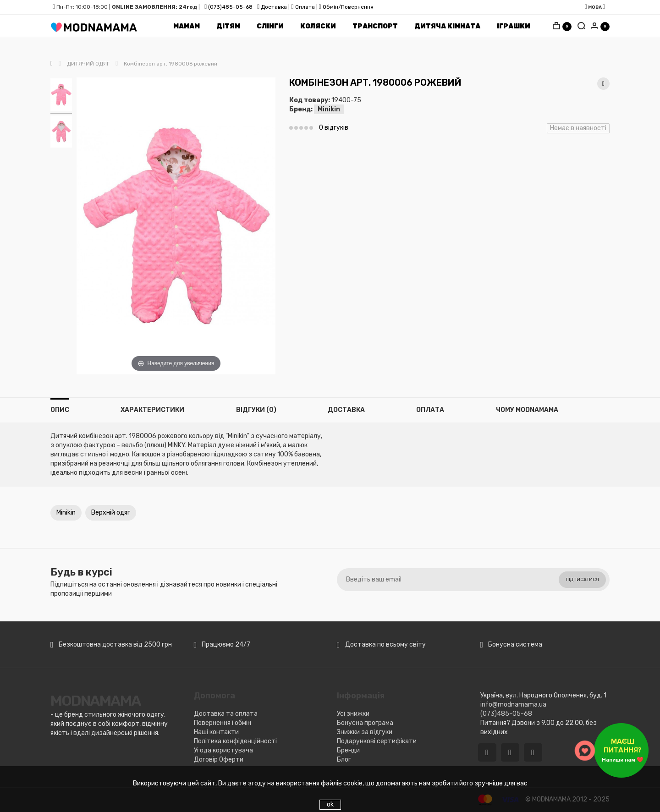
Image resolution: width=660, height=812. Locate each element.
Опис (60, 410)
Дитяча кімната (447, 26)
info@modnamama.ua (513, 705)
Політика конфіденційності (235, 741)
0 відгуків (334, 128)
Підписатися (582, 580)
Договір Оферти (219, 760)
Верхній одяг (111, 513)
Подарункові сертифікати (377, 741)
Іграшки (514, 26)
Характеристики (152, 410)
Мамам (187, 26)
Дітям (228, 26)
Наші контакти (216, 732)
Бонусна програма (365, 723)
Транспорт (375, 26)
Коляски (318, 26)
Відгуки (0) (256, 410)
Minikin (329, 109)
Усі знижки (353, 714)
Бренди (348, 750)
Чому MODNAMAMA (527, 410)
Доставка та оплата (226, 714)
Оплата (305, 7)
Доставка (273, 7)
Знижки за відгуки (365, 732)
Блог (344, 760)
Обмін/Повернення (348, 7)
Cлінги (270, 26)
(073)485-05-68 (230, 7)
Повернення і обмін (223, 723)
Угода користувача (223, 750)
